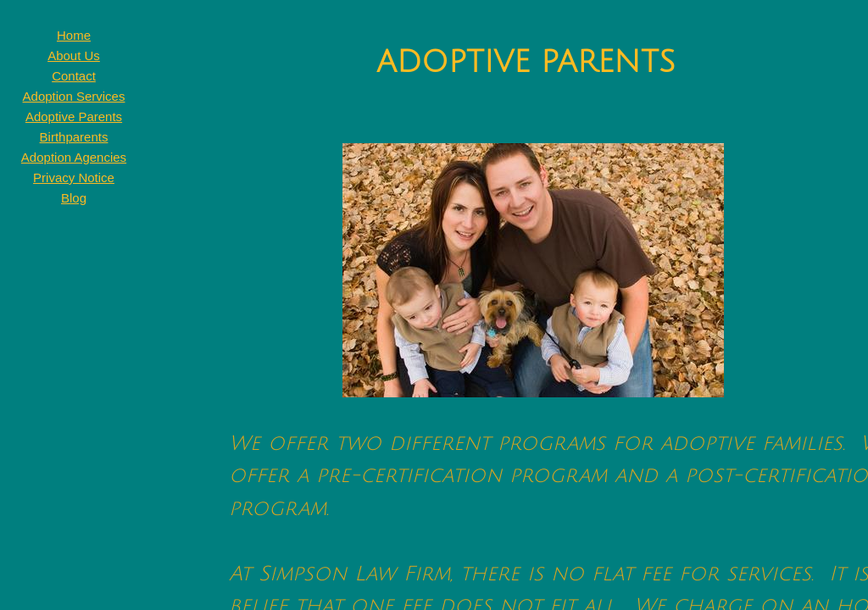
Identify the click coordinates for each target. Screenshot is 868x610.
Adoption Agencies (74, 157)
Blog (74, 198)
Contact (74, 76)
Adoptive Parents (74, 116)
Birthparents (74, 137)
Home (74, 35)
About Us (74, 55)
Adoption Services (74, 96)
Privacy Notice (74, 177)
